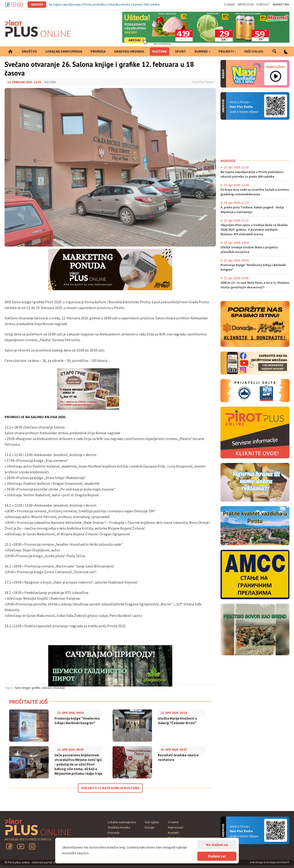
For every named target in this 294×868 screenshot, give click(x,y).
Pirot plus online (38, 28)
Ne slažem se (217, 845)
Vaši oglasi (254, 52)
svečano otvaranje (53, 688)
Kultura (160, 52)
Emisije (150, 828)
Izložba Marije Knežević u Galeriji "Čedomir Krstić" (177, 721)
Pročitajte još (28, 702)
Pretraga (275, 51)
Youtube (20, 5)
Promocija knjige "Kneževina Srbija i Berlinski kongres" (77, 721)
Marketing (281, 5)
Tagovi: (9, 688)
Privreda (98, 52)
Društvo (29, 52)
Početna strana (10, 51)
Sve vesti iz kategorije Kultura (110, 788)
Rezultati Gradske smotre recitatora (178, 758)
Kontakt (263, 5)
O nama (230, 5)
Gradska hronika (129, 52)
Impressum (246, 5)
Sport (181, 52)
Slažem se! (217, 856)
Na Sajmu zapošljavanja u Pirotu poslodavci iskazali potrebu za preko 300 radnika (104, 5)
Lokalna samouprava (64, 52)
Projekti (226, 52)
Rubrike (201, 52)
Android (276, 106)
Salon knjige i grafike (27, 688)
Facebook (7, 5)
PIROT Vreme (255, 139)
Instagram (14, 5)
